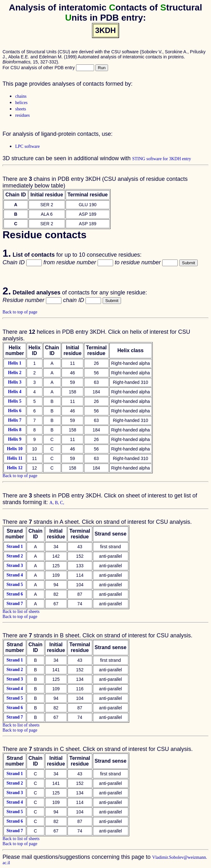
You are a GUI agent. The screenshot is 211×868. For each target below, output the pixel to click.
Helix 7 (15, 420)
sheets (21, 109)
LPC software (27, 146)
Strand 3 (15, 566)
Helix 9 (15, 439)
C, (62, 503)
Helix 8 (15, 430)
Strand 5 (15, 585)
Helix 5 (15, 401)
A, (52, 503)
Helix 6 (15, 411)
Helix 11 (15, 458)
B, (57, 503)
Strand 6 (15, 594)
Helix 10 (15, 449)
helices (21, 103)
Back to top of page (20, 312)
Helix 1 (15, 363)
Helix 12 (15, 468)
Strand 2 (15, 556)
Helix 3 (15, 382)
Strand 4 (15, 575)
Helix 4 (15, 392)
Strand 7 (15, 604)
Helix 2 (15, 373)
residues (22, 115)
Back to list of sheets (21, 612)
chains (21, 96)
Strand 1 (15, 546)
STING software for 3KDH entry (162, 159)
